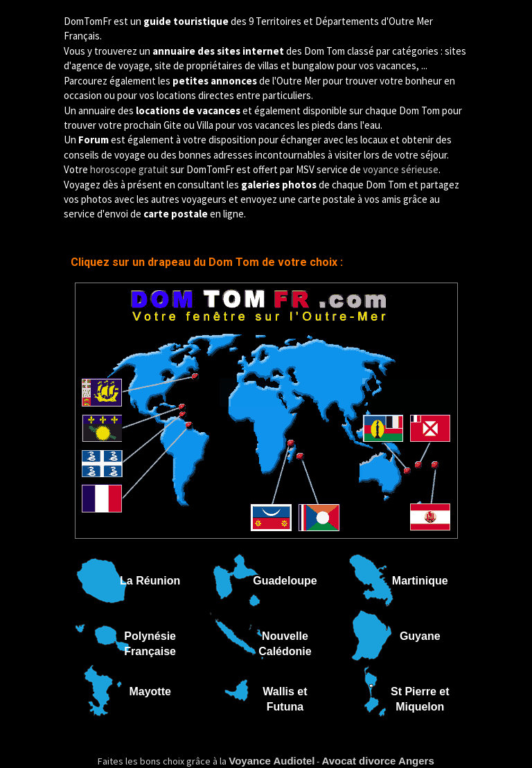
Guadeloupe (285, 581)
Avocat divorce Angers (378, 761)
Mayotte (150, 691)
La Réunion (150, 581)
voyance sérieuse (401, 169)
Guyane (420, 636)
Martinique (420, 581)
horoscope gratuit (129, 169)
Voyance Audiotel (272, 761)
